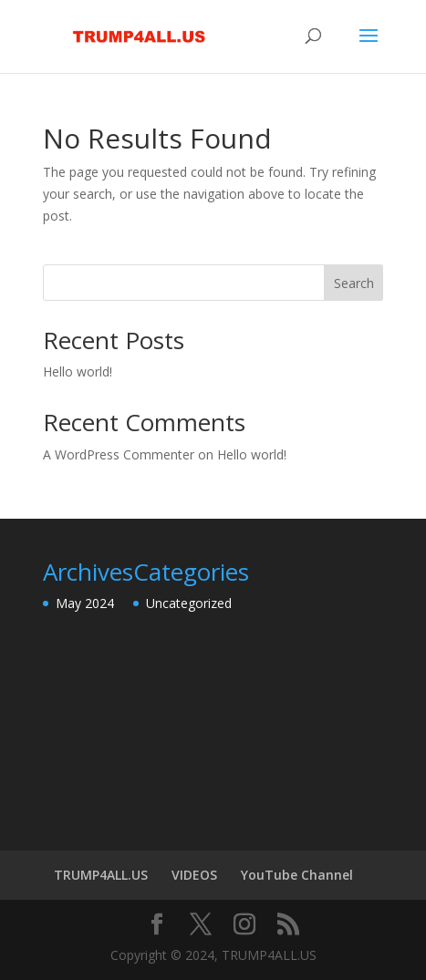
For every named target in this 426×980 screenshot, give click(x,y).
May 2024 (85, 603)
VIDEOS (194, 875)
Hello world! (78, 371)
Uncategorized (189, 603)
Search (354, 283)
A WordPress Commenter (119, 454)
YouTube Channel (297, 875)
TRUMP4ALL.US (101, 875)
